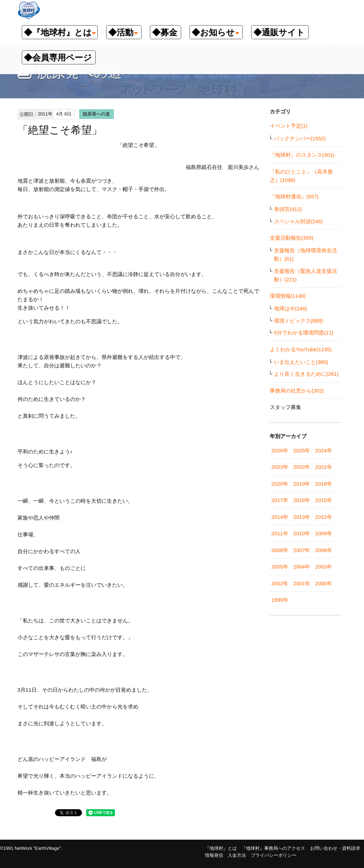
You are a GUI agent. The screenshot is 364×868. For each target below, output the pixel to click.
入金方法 (237, 855)
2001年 (302, 583)
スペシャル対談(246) (298, 221)
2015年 (324, 500)
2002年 (280, 583)
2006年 (324, 550)
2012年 (324, 517)
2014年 (280, 517)
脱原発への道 (96, 114)
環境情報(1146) (288, 296)
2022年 (302, 467)
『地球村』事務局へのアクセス (273, 848)
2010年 (302, 533)
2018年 (324, 484)
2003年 (324, 567)
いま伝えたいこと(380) (301, 362)
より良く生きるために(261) (306, 374)
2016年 (302, 500)
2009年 (324, 533)
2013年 (302, 517)
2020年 (280, 484)
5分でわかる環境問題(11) (304, 333)
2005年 (280, 567)
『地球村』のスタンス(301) (302, 155)
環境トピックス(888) (298, 321)
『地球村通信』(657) (294, 196)
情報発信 (214, 855)
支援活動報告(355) (292, 238)
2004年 (302, 567)
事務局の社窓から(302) (297, 391)
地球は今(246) (291, 308)
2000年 (324, 583)
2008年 (280, 550)
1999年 (280, 600)
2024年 (324, 450)
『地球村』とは (221, 848)
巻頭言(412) (288, 209)
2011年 (280, 533)
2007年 (302, 550)
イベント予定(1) (289, 126)
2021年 (324, 467)
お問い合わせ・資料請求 (335, 848)
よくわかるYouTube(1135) (301, 349)
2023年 (280, 467)
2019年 (302, 484)
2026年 (280, 450)
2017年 (280, 500)
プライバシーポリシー (274, 855)
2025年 (302, 450)
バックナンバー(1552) (300, 138)
